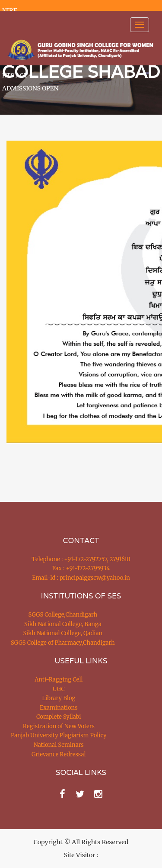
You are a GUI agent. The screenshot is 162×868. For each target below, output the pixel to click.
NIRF (10, 10)
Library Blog (59, 698)
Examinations (59, 708)
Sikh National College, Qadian (63, 633)
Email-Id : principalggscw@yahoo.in (81, 578)
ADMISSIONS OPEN (30, 88)
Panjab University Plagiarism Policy (59, 735)
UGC (59, 689)
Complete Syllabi (59, 717)
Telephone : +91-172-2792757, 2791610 (81, 559)
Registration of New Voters (59, 726)
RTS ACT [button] (17, 75)
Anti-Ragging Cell (59, 680)
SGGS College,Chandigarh (63, 615)
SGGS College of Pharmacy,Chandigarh (63, 643)
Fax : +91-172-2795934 (81, 568)
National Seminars (59, 745)
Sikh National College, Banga (63, 624)
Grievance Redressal (59, 754)
